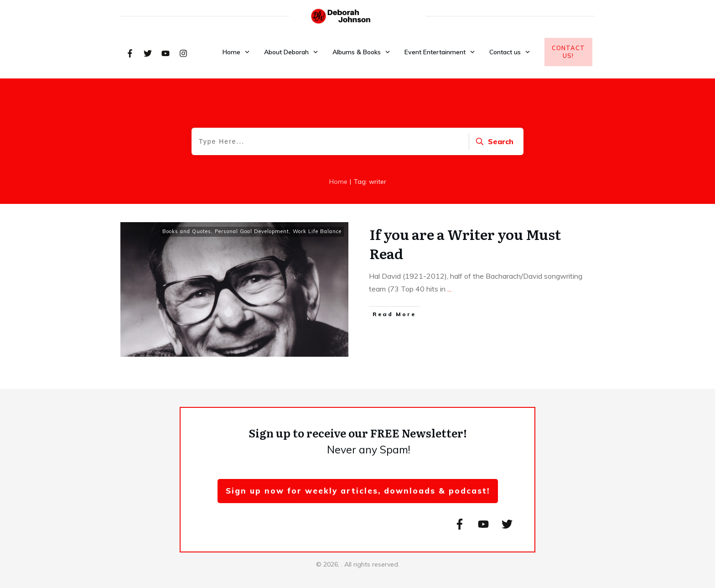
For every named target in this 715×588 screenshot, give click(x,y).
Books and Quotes (187, 231)
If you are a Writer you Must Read (465, 244)
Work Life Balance (317, 231)
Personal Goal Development (252, 231)
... (449, 289)
